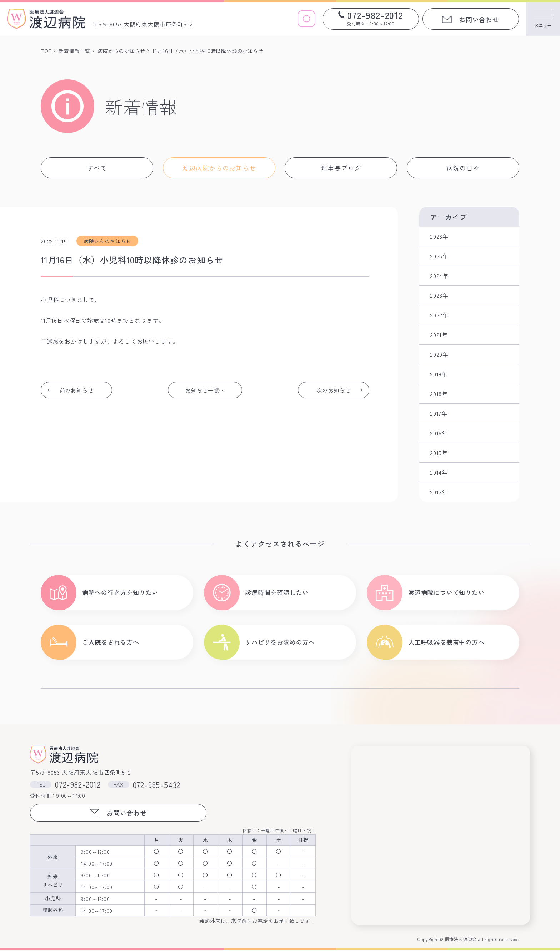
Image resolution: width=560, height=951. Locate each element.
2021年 (439, 335)
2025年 (439, 256)
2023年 (439, 295)
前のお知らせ (77, 390)
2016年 (439, 433)
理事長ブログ (341, 168)
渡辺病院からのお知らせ (219, 168)
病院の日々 (463, 168)
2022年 (439, 315)
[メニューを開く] (543, 19)
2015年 (439, 453)
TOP (46, 51)
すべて (97, 168)
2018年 (439, 394)
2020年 (439, 354)
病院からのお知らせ (121, 51)
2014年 (439, 472)
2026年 (439, 236)
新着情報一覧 (74, 51)
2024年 (439, 276)
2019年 (439, 374)
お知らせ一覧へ (205, 390)
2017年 (439, 413)
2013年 (439, 492)
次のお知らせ (333, 390)
